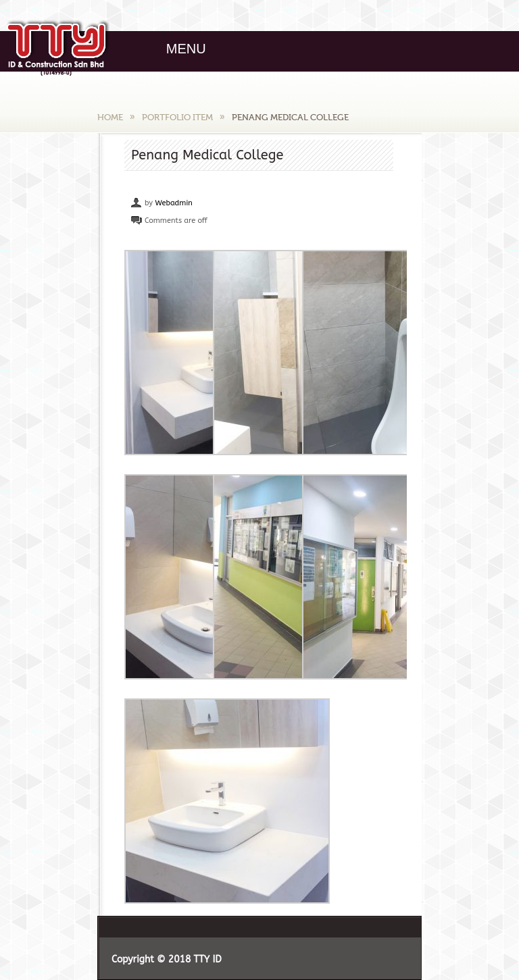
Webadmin (173, 203)
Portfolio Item (177, 117)
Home (110, 117)
